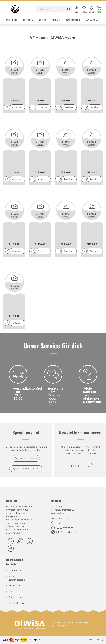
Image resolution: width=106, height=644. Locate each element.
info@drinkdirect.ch (28, 469)
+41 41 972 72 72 (28, 459)
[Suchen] (69, 9)
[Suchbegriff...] (54, 9)
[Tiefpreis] (28, 20)
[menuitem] (54, 9)
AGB (11, 591)
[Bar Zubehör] (73, 20)
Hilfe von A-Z (16, 570)
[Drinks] (42, 20)
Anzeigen (17, 107)
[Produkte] (12, 20)
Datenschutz (16, 597)
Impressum (15, 586)
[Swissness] (92, 20)
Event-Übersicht (18, 603)
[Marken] (56, 20)
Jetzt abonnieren (80, 466)
